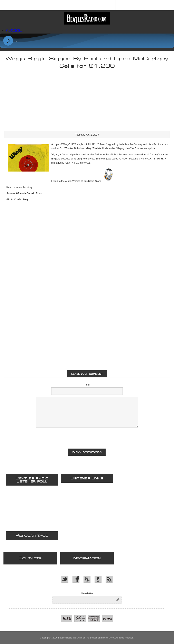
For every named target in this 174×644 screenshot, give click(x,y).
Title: (87, 385)
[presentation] (87, 438)
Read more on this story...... (21, 187)
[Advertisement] (87, 103)
